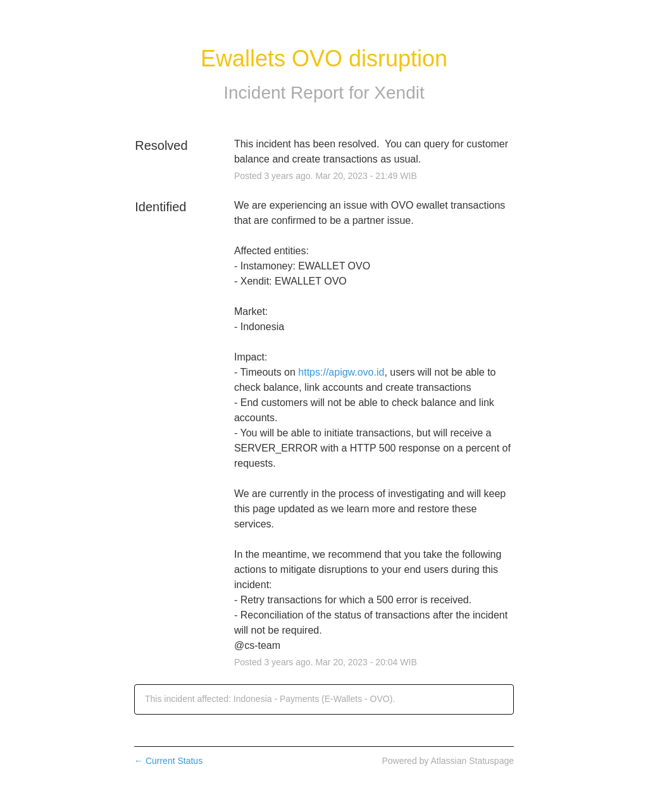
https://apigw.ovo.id (341, 372)
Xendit (399, 93)
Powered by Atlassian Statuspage (448, 761)
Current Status (168, 761)
